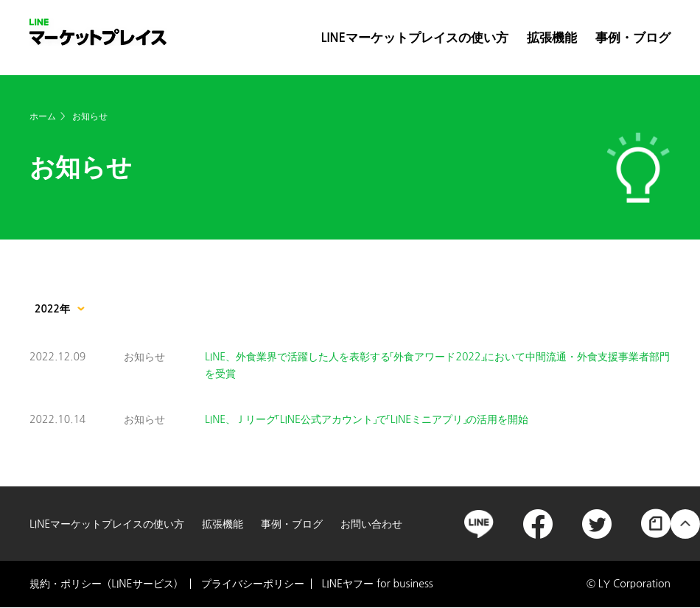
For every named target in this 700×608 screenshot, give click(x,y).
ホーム (43, 116)
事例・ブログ (633, 38)
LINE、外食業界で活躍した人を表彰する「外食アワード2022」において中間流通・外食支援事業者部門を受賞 (437, 365)
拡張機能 (552, 38)
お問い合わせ (371, 524)
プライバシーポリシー (253, 584)
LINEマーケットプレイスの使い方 (415, 38)
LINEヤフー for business (378, 584)
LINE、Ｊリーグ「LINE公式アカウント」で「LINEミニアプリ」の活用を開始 (367, 419)
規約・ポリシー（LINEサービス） (106, 584)
